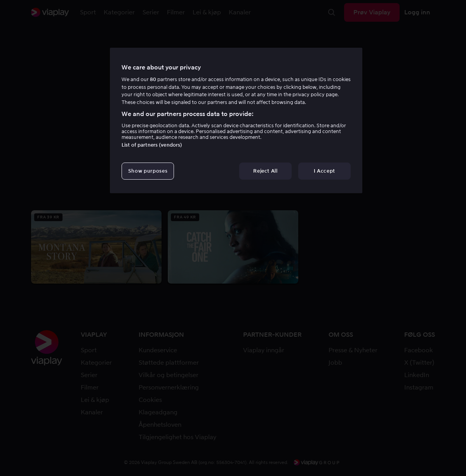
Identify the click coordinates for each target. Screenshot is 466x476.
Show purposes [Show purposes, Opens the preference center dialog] (148, 171)
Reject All (265, 171)
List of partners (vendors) (152, 145)
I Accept (324, 171)
